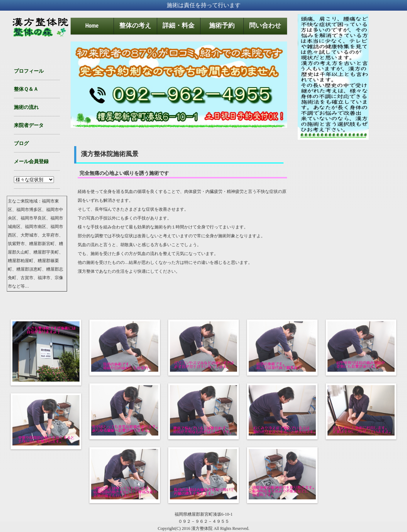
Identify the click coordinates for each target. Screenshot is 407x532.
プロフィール (29, 71)
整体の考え (135, 25)
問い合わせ (265, 25)
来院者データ (29, 125)
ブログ (21, 143)
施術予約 (222, 25)
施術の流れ (26, 107)
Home (92, 25)
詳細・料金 (178, 25)
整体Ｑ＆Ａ (26, 89)
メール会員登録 (31, 161)
